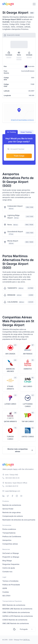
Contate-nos (7, 572)
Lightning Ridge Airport (13, 217)
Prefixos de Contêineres (12, 536)
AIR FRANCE (28, 354)
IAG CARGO (28, 386)
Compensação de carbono (13, 516)
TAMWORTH (12, 288)
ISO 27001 (6, 596)
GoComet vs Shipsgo (11, 553)
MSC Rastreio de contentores (14, 605)
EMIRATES (28, 369)
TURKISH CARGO (10, 438)
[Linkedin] (3, 496)
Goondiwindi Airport (15, 232)
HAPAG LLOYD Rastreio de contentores (18, 616)
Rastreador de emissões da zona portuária (19, 520)
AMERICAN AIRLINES (10, 370)
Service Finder (8, 509)
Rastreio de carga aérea (12, 512)
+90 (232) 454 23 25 (12, 478)
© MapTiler (14, 120)
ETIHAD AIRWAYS (10, 388)
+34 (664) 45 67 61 (12, 486)
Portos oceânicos (9, 529)
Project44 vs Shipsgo (11, 557)
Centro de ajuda (9, 568)
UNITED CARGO (28, 437)
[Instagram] (17, 496)
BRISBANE (11, 295)
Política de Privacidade (11, 585)
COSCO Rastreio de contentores (15, 620)
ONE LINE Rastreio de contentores (16, 623)
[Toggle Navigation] (34, 4)
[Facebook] (12, 496)
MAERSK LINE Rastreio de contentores (17, 609)
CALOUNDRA (13, 302)
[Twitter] (8, 496)
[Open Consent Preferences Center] (14, 629)
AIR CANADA (10, 354)
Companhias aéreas (10, 544)
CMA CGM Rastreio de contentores (16, 612)
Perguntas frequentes (11, 564)
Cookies (6, 592)
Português (26, 629)
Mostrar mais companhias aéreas (20, 450)
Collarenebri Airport (15, 206)
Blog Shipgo (7, 561)
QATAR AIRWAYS (10, 421)
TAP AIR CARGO (28, 421)
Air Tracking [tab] (11, 132)
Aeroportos (7, 540)
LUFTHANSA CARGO (28, 405)
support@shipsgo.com (13, 491)
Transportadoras (9, 533)
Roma (10, 225)
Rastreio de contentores (12, 505)
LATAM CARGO (10, 404)
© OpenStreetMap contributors (26, 120)
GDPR (5, 588)
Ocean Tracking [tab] (26, 132)
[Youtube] (21, 496)
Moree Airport (13, 241)
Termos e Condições (10, 581)
